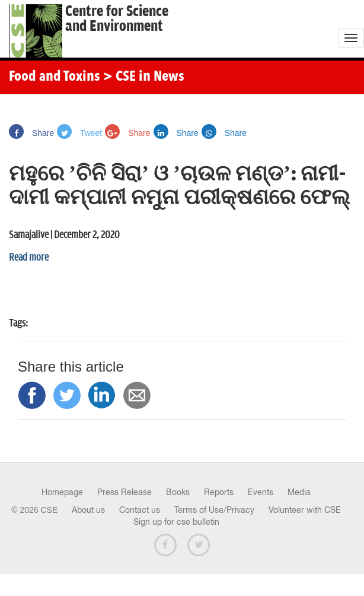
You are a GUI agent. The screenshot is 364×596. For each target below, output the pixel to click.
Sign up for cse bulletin (176, 522)
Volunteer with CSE (305, 510)
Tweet (79, 133)
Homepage (62, 492)
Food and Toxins (55, 77)
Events (261, 492)
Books (178, 492)
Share (31, 133)
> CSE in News (144, 77)
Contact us (140, 510)
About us (88, 510)
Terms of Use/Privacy (214, 510)
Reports (219, 492)
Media (299, 492)
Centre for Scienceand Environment (117, 19)
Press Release (124, 492)
